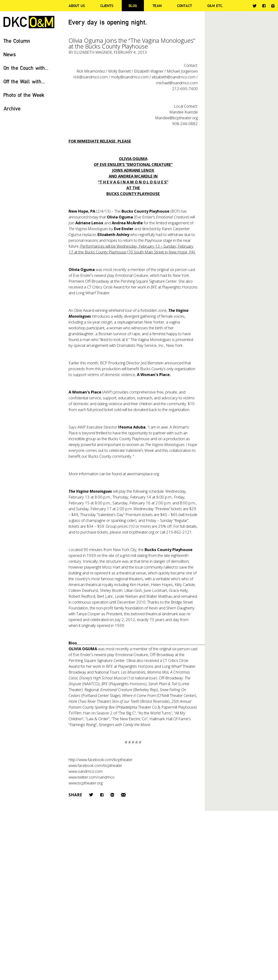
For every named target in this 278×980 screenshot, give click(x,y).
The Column (17, 41)
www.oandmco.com (86, 771)
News (10, 54)
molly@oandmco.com (129, 77)
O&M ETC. (215, 6)
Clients (107, 6)
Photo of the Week (24, 95)
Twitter (255, 6)
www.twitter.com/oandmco (92, 777)
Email (123, 795)
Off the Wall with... (24, 81)
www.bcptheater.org (86, 783)
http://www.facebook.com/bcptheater (101, 760)
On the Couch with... (26, 68)
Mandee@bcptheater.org (176, 118)
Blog (133, 6)
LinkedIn (112, 795)
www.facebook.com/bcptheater (95, 765)
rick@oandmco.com (91, 77)
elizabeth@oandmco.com (174, 77)
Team (157, 6)
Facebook (264, 6)
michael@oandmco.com (177, 83)
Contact (184, 6)
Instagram (273, 6)
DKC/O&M (29, 22)
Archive (12, 108)
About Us (77, 6)
